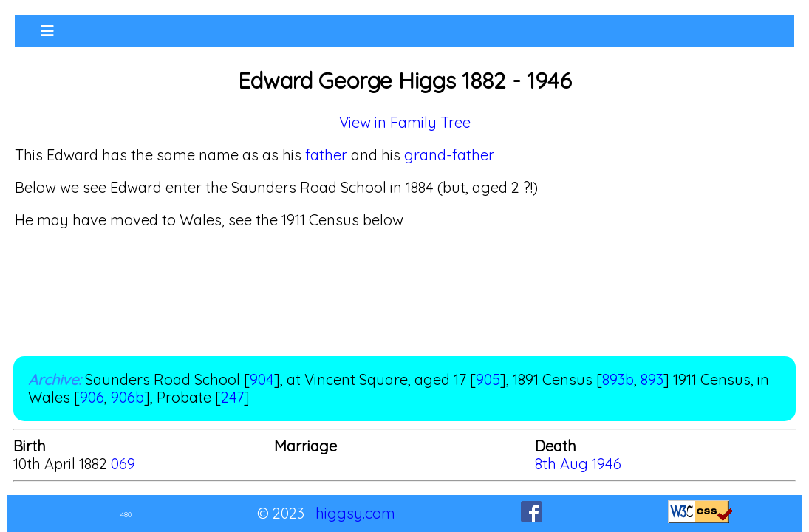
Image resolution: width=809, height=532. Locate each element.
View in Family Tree (405, 122)
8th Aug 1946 (578, 464)
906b (127, 397)
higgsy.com (355, 513)
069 (123, 464)
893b (618, 379)
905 (488, 379)
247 (232, 397)
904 (262, 379)
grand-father (449, 155)
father (326, 155)
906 (92, 397)
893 (652, 379)
